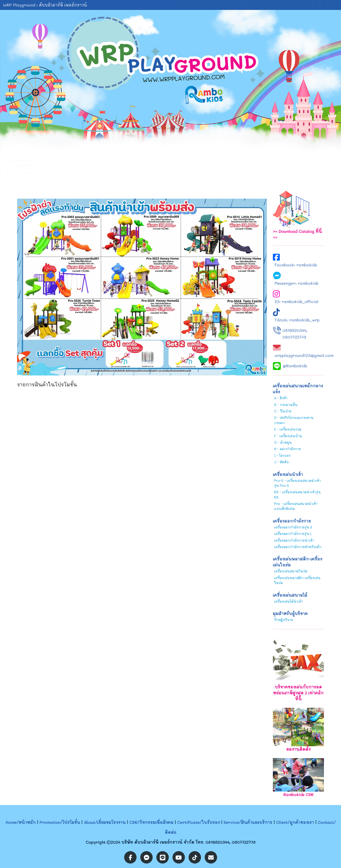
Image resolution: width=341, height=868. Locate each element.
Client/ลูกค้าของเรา (295, 822)
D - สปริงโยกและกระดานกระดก (294, 420)
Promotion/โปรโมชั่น (60, 822)
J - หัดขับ (281, 462)
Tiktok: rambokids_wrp (297, 320)
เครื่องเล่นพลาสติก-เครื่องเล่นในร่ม (297, 580)
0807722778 (294, 337)
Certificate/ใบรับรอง (199, 822)
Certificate (174, 169)
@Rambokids (295, 366)
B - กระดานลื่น (286, 405)
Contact (285, 169)
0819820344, (295, 330)
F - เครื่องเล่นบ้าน (288, 436)
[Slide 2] (175, 145)
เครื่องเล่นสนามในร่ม (291, 571)
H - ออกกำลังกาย (287, 449)
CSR (136, 169)
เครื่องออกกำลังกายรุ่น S (293, 527)
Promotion (62, 169)
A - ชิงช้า (281, 398)
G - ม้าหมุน (283, 442)
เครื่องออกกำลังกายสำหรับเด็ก (298, 547)
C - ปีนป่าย (283, 411)
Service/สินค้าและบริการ (248, 822)
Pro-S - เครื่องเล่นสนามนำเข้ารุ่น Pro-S (297, 483)
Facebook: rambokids (296, 265)
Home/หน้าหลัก (21, 822)
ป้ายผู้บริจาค (284, 620)
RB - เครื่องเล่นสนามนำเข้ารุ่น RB (297, 494)
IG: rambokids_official (297, 301)
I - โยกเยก (283, 455)
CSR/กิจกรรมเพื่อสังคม (151, 822)
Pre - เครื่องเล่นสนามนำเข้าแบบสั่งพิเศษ (296, 506)
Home (25, 169)
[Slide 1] (166, 145)
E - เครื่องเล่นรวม (288, 429)
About (99, 169)
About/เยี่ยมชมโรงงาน (105, 822)
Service (211, 169)
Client (248, 169)
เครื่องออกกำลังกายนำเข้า (294, 540)
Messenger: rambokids (297, 283)
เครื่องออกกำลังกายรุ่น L (293, 534)
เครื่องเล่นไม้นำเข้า (288, 601)
